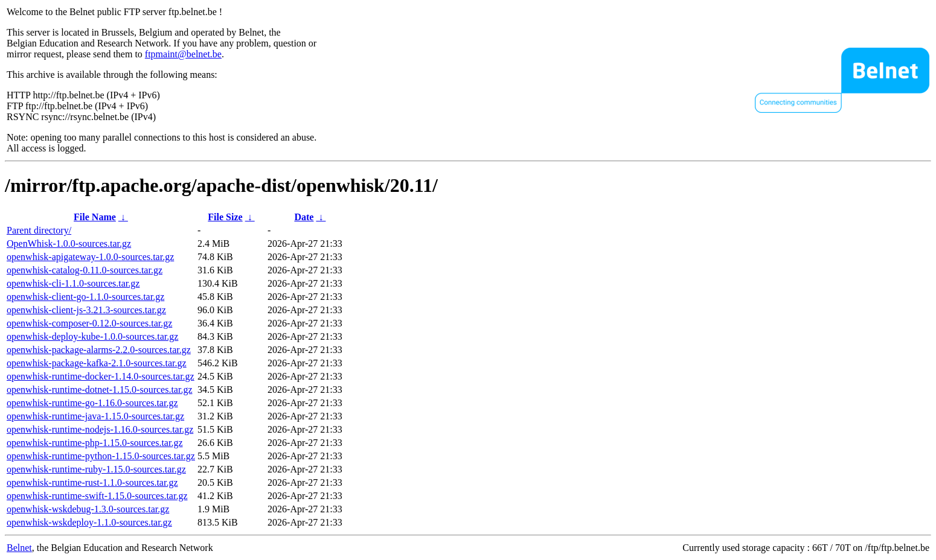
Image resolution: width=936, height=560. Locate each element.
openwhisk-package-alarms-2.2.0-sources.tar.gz (99, 350)
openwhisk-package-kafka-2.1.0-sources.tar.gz (97, 363)
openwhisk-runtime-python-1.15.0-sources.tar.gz (101, 456)
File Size (225, 217)
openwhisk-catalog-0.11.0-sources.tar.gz (85, 270)
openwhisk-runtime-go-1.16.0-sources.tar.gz (92, 403)
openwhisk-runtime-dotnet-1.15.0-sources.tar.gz (99, 390)
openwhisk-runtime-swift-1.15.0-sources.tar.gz (97, 496)
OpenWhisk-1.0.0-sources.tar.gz (69, 243)
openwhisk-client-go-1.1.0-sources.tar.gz (85, 297)
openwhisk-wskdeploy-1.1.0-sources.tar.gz (89, 522)
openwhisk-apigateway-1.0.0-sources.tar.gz (90, 257)
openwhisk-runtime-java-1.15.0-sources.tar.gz (95, 416)
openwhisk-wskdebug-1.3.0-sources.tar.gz (88, 509)
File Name (95, 217)
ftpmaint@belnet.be (183, 54)
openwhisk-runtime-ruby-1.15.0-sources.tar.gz (96, 469)
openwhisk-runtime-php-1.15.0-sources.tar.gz (95, 443)
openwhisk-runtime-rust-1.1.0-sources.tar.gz (92, 482)
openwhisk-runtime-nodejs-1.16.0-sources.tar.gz (100, 429)
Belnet (19, 548)
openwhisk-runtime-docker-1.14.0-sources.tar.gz (101, 376)
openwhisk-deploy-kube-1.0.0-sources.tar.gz (92, 336)
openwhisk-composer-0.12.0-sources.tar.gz (89, 323)
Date (304, 217)
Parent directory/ (39, 230)
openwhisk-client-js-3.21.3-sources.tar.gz (86, 310)
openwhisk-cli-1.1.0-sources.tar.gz (73, 283)
